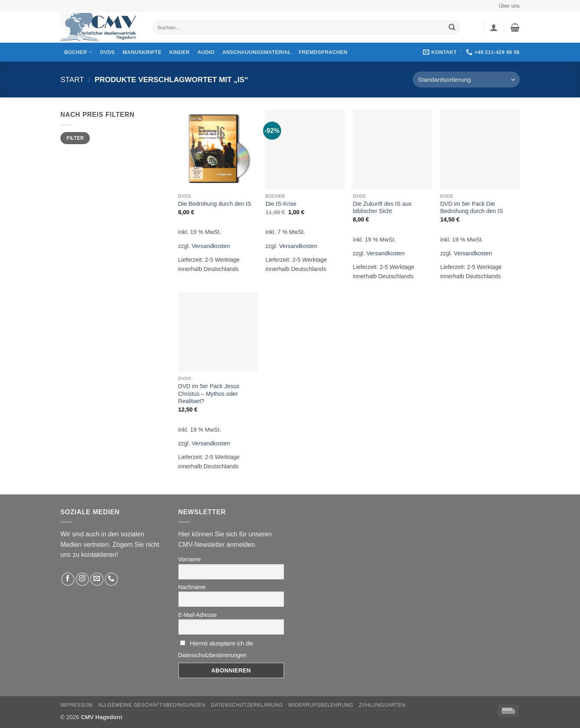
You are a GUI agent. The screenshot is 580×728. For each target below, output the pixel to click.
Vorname (190, 559)
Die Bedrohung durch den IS (215, 204)
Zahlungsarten (382, 705)
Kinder (179, 52)
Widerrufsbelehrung (321, 705)
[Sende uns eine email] (97, 579)
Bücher (79, 52)
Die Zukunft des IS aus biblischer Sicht (382, 208)
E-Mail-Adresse (198, 615)
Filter (75, 138)
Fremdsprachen (323, 52)
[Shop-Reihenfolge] (466, 80)
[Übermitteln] (452, 28)
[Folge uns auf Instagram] (82, 579)
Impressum (77, 705)
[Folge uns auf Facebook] (68, 579)
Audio (206, 52)
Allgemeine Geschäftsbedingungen (151, 705)
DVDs (108, 52)
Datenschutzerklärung (247, 705)
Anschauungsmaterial (257, 52)
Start (72, 80)
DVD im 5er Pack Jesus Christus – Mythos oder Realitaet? (209, 394)
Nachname (192, 587)
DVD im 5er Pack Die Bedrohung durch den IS (472, 208)
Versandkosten (211, 246)
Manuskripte (142, 52)
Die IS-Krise (281, 204)
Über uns (509, 6)
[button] (494, 27)
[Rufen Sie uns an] (111, 579)
